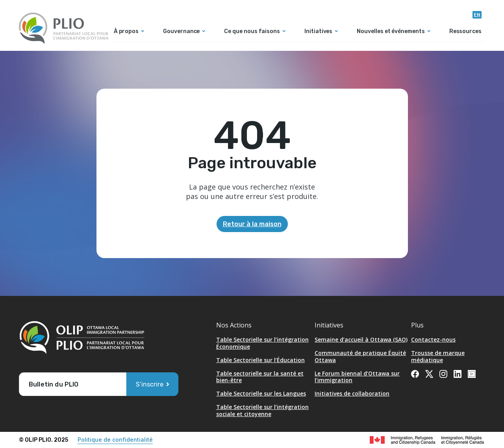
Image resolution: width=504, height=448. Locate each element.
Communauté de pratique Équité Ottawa (360, 356)
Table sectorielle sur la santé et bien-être (260, 377)
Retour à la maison (252, 224)
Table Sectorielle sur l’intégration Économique (262, 343)
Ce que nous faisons (252, 32)
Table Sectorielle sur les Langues (261, 393)
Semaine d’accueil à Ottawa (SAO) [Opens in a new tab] (361, 339)
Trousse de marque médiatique (438, 356)
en (477, 15)
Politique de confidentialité (115, 440)
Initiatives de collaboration (352, 393)
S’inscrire (150, 384)
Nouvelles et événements (391, 32)
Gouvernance (181, 32)
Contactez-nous (433, 339)
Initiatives (318, 32)
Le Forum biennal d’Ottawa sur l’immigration (357, 377)
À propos (126, 32)
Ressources (465, 32)
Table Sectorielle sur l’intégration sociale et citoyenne (262, 410)
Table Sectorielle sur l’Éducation (260, 360)
